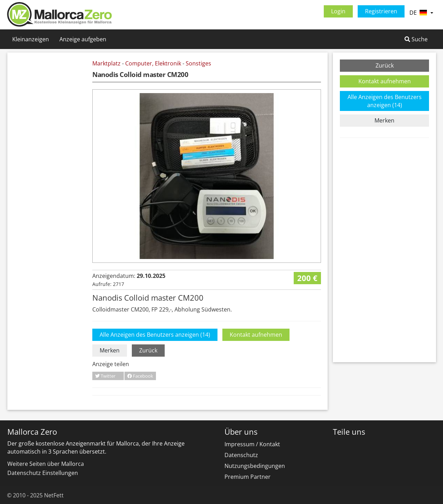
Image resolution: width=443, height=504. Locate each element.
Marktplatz (106, 63)
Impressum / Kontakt (252, 444)
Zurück (148, 350)
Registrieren (381, 11)
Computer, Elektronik (153, 63)
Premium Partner (248, 477)
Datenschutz (241, 455)
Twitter (105, 376)
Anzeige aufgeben (83, 39)
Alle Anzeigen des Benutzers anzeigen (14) (155, 335)
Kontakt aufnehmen (256, 335)
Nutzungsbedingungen (255, 466)
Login (338, 11)
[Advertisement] (51, 164)
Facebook (140, 376)
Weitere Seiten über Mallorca (46, 464)
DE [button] (421, 13)
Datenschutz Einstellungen (43, 473)
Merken (110, 350)
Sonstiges (198, 63)
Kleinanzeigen (31, 39)
